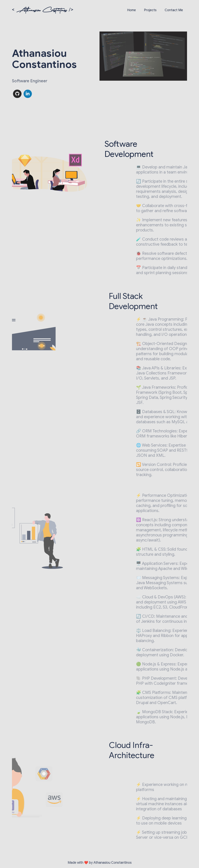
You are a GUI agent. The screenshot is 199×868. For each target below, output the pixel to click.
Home (131, 10)
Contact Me (174, 10)
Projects (150, 10)
